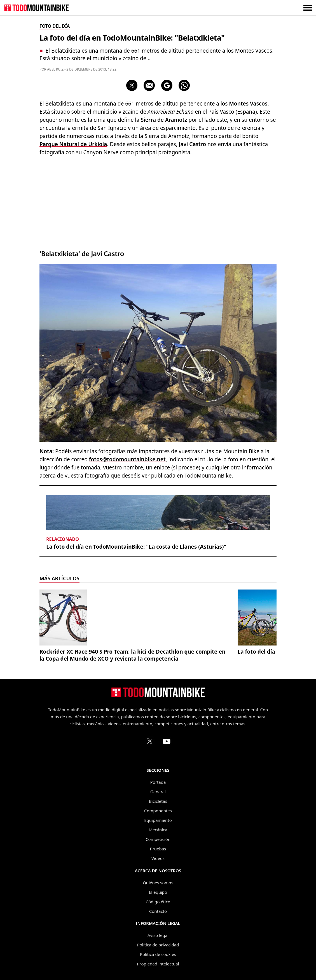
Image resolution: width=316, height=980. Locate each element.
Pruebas (158, 849)
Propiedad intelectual (158, 964)
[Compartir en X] (132, 85)
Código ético (158, 902)
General (158, 792)
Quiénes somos (158, 883)
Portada (158, 782)
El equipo (158, 892)
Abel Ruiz (55, 69)
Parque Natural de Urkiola (73, 144)
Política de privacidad (158, 945)
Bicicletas (158, 801)
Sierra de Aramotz (164, 120)
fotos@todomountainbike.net (127, 459)
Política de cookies (158, 954)
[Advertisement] (158, 201)
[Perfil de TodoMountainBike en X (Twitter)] (150, 741)
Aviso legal (158, 935)
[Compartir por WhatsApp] (184, 85)
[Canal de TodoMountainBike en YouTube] (167, 741)
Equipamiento (158, 820)
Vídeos (158, 858)
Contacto (158, 911)
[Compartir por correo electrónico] (149, 85)
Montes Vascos (248, 104)
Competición (158, 839)
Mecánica (158, 830)
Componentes (158, 811)
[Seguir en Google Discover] (167, 85)
